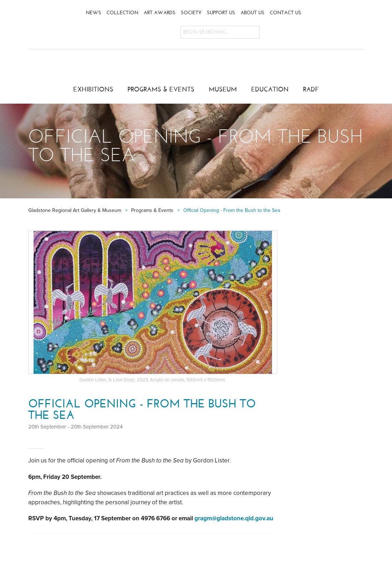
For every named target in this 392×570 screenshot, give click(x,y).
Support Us (221, 13)
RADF (311, 89)
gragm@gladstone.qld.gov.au (234, 518)
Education (270, 89)
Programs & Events (161, 89)
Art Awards (160, 13)
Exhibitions (93, 89)
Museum (223, 89)
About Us (252, 13)
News (93, 13)
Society (191, 13)
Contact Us (286, 13)
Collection (122, 13)
